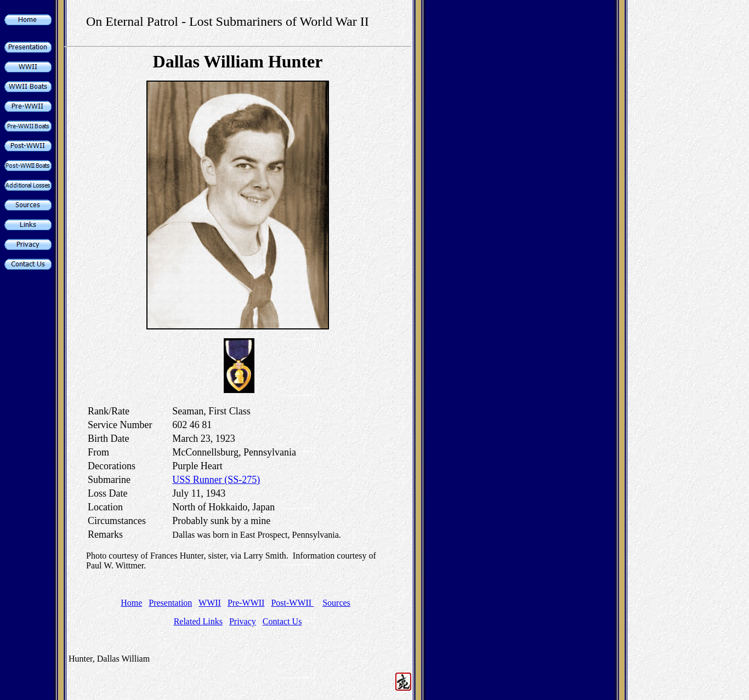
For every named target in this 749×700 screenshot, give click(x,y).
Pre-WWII (246, 603)
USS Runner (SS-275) (216, 480)
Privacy (243, 621)
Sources (336, 603)
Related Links (198, 621)
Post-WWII (292, 603)
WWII (210, 603)
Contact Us (282, 621)
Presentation (170, 603)
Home (131, 603)
